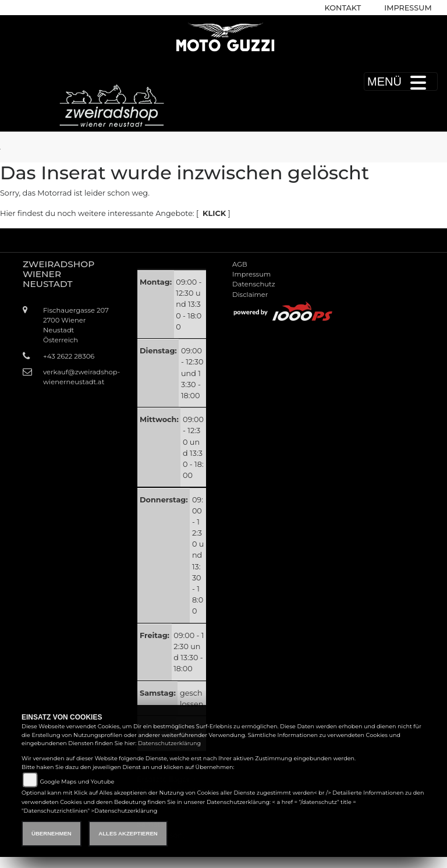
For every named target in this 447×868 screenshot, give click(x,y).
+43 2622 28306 (69, 356)
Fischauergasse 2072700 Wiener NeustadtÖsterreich (76, 325)
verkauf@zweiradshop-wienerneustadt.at (77, 377)
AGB (240, 264)
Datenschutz (254, 284)
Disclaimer (250, 295)
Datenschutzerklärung (169, 743)
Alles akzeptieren (128, 833)
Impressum (408, 8)
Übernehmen (52, 833)
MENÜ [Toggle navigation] (401, 82)
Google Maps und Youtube (77, 782)
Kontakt (343, 8)
